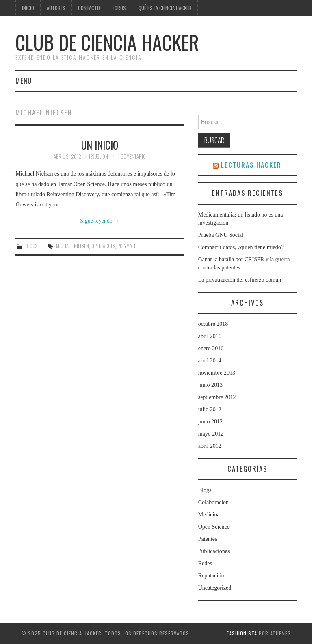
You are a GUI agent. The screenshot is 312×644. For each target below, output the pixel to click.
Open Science (214, 527)
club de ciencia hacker (107, 42)
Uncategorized (215, 588)
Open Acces (103, 246)
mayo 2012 (211, 434)
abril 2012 (210, 446)
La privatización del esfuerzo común (240, 280)
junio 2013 (210, 385)
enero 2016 (211, 348)
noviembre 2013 (217, 373)
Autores (56, 8)
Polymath (127, 246)
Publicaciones (214, 551)
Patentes (208, 539)
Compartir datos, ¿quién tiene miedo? (241, 247)
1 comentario (132, 157)
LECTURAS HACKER (251, 165)
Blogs (31, 246)
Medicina (209, 515)
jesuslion (98, 157)
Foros (119, 8)
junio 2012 (210, 422)
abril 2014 (210, 361)
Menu (24, 81)
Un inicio (100, 145)
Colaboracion (213, 502)
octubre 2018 (213, 324)
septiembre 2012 (217, 397)
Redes (205, 563)
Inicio (28, 8)
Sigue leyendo (100, 221)
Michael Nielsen (73, 246)
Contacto (89, 8)
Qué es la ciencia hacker (165, 8)
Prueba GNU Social (221, 235)
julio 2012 (210, 409)
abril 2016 (210, 336)
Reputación (211, 576)
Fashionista (242, 633)
